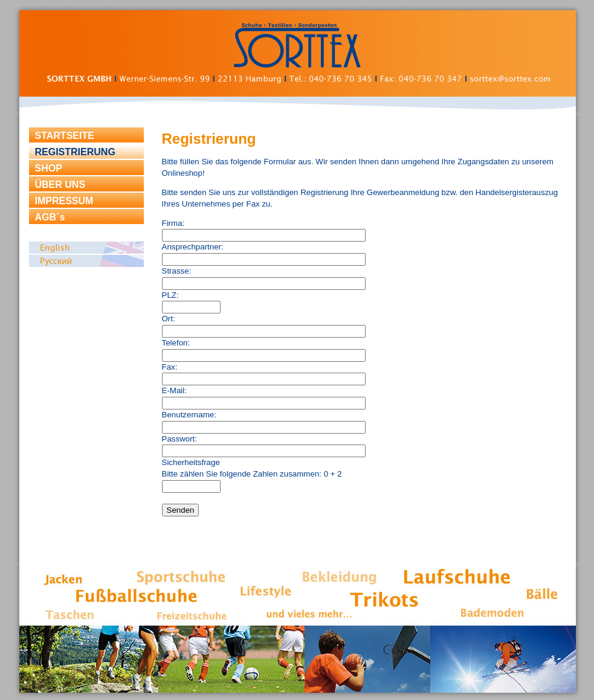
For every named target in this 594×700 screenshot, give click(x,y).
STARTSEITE (65, 136)
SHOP (49, 168)
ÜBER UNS (60, 185)
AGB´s (50, 217)
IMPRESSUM (64, 201)
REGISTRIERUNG (75, 152)
